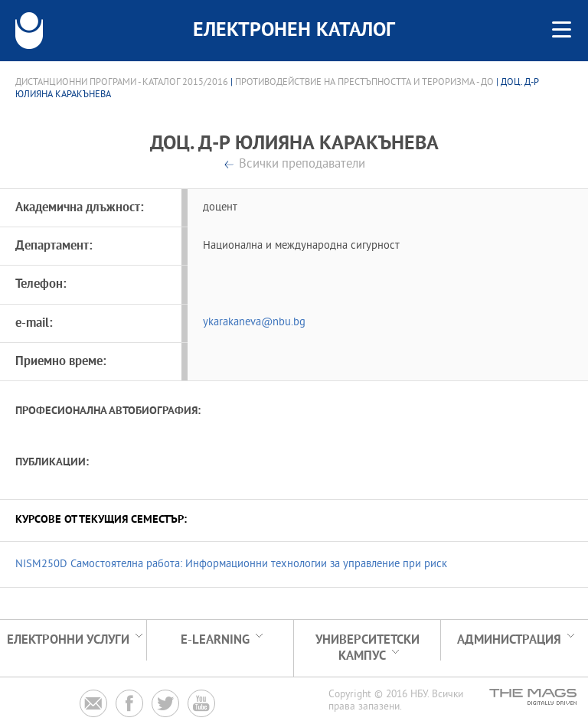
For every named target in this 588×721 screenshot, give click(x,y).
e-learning (215, 640)
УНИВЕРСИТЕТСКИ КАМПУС (367, 648)
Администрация (509, 640)
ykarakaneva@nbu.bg (254, 323)
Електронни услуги (68, 640)
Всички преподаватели (302, 165)
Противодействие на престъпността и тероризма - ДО (364, 83)
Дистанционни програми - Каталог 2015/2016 (122, 83)
